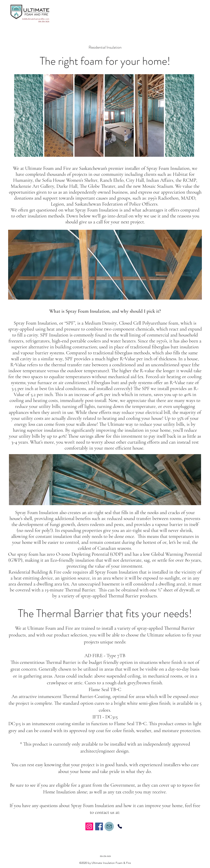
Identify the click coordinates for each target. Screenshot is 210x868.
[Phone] (120, 826)
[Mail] (109, 826)
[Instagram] (89, 826)
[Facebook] (99, 826)
